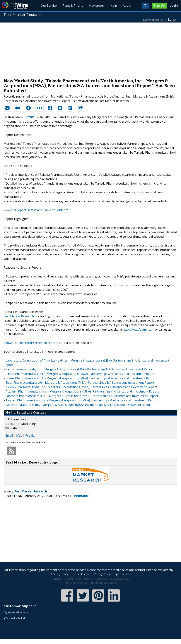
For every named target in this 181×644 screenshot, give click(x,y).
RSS (174, 20)
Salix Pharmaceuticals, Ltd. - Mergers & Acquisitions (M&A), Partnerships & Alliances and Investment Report (80, 369)
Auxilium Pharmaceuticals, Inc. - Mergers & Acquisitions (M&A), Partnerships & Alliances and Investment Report (82, 391)
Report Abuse (122, 574)
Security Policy (60, 574)
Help (114, 6)
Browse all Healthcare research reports (31, 343)
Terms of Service (81, 574)
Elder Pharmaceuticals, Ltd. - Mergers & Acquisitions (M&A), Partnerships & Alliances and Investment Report (80, 383)
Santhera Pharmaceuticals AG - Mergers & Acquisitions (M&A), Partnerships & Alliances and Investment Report (82, 396)
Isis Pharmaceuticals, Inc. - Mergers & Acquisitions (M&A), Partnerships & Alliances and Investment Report (78, 405)
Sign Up (159, 6)
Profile (30, 435)
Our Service (49, 6)
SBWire (15, 5)
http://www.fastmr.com (139, 329)
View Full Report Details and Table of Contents (36, 210)
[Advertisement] (91, 49)
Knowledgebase (18, 612)
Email (9, 435)
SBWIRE (30, 117)
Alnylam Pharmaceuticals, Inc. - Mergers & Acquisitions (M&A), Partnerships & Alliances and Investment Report (82, 400)
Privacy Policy (102, 574)
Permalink (82, 496)
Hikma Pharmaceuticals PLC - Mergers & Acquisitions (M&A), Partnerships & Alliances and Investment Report (81, 378)
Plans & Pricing (73, 6)
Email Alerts (155, 20)
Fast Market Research (19, 316)
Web (19, 435)
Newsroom (97, 6)
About (127, 6)
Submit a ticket (16, 618)
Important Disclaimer (103, 583)
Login (174, 6)
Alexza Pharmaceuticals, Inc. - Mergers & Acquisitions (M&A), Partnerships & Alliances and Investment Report (81, 374)
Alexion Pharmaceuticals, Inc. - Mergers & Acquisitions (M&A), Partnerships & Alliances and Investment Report (81, 387)
